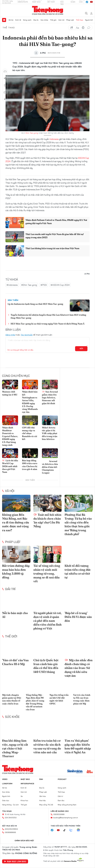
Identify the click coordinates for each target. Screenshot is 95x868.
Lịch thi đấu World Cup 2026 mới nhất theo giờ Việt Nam (10, 466)
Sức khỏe (44, 20)
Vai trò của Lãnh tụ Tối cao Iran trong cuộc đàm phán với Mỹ (82, 699)
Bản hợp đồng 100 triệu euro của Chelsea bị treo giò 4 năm (30, 465)
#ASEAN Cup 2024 (60, 285)
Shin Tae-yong (32, 133)
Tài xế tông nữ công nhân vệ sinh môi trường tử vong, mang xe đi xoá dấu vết (47, 573)
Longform (7, 784)
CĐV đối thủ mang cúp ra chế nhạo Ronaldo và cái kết (30, 433)
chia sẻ (72, 28)
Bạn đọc (61, 800)
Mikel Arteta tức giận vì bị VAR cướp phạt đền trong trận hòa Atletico (50, 433)
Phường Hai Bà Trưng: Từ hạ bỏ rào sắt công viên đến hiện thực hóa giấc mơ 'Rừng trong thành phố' (78, 524)
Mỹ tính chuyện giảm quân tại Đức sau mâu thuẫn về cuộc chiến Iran (12, 699)
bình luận (89, 28)
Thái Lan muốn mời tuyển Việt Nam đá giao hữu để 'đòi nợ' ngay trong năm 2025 (54, 236)
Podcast (62, 779)
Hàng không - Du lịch (10, 805)
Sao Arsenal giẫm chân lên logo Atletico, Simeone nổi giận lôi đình (50, 398)
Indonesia (54, 139)
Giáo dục (6, 800)
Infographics (27, 784)
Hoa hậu (42, 800)
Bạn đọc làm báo (15, 861)
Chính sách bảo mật (24, 841)
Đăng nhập (10, 335)
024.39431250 (11, 818)
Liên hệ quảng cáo (60, 811)
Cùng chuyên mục (16, 376)
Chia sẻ (5, 78)
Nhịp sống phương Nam (67, 805)
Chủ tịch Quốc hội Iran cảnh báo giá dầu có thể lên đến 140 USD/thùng (46, 666)
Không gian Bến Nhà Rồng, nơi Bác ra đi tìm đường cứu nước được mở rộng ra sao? (16, 522)
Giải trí (10, 589)
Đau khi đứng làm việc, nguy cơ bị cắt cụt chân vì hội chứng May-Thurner (15, 748)
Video (5, 779)
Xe (22, 796)
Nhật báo (25, 779)
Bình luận (5, 92)
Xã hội (11, 20)
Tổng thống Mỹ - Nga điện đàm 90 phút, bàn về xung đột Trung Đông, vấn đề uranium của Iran (35, 702)
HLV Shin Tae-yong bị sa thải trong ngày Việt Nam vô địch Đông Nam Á (47, 324)
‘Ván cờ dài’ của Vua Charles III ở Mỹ (15, 662)
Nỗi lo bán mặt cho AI (15, 615)
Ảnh (41, 779)
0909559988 (59, 814)
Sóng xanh (27, 20)
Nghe (5, 71)
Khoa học (24, 800)
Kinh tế (18, 20)
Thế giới (53, 20)
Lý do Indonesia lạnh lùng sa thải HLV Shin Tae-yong (35, 304)
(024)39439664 (11, 829)
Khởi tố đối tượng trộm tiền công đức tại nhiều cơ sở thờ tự (78, 572)
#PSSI (44, 285)
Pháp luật (70, 20)
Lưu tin (5, 85)
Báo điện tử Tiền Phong (48, 10)
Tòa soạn (7, 811)
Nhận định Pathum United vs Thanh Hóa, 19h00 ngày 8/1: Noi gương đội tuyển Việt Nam (56, 222)
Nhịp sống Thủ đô (46, 805)
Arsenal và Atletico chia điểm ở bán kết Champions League (50, 467)
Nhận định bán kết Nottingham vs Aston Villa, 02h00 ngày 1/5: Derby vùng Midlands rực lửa (30, 402)
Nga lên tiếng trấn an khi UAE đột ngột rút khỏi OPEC (59, 699)
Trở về (5, 99)
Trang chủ (4, 20)
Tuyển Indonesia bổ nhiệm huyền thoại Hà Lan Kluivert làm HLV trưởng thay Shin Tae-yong (48, 316)
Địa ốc (36, 20)
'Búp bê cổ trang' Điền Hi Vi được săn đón (78, 617)
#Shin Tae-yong (29, 285)
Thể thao (80, 20)
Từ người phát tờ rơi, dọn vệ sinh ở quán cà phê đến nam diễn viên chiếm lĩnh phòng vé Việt (47, 621)
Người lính (89, 20)
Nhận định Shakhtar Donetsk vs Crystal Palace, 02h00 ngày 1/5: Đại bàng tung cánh (10, 436)
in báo (83, 28)
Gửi (81, 349)
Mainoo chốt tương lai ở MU (10, 393)
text (77, 28)
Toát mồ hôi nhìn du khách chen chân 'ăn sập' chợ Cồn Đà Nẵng (47, 521)
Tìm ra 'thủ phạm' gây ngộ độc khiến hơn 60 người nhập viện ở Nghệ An (78, 746)
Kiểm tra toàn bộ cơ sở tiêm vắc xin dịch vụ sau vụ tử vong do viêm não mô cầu (47, 746)
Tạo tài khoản (27, 335)
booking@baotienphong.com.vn (66, 818)
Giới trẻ (61, 20)
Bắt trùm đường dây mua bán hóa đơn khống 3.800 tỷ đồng (16, 572)
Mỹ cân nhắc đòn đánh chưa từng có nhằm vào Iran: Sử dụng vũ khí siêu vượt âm (79, 668)
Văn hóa (42, 796)
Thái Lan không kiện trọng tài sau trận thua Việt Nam (52, 248)
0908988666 (10, 832)
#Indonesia (12, 285)
